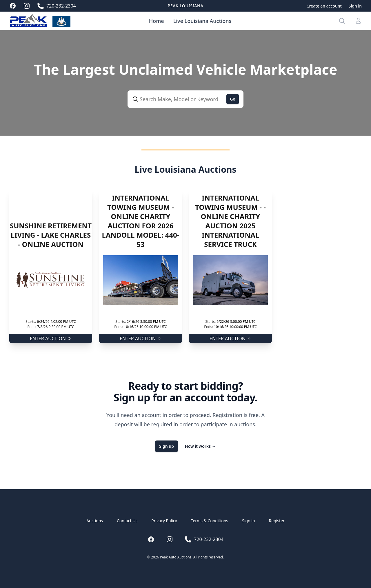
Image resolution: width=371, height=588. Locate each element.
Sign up (167, 446)
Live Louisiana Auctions (202, 21)
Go (233, 99)
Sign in (355, 6)
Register (277, 521)
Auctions (95, 521)
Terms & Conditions (210, 521)
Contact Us (127, 521)
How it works (200, 446)
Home (157, 21)
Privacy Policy (164, 521)
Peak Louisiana (185, 6)
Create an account (324, 6)
